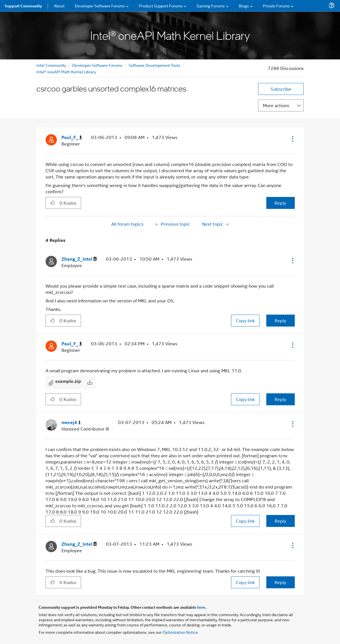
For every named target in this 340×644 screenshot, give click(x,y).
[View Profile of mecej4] (71, 422)
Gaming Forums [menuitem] (211, 6)
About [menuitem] (59, 6)
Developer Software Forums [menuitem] (100, 6)
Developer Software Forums (97, 65)
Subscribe (281, 89)
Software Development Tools (154, 65)
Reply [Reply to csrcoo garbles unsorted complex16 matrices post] (280, 203)
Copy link (245, 320)
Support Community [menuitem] (23, 6)
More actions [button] (276, 105)
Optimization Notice (180, 632)
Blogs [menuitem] (244, 6)
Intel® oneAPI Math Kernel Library (66, 71)
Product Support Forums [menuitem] (161, 6)
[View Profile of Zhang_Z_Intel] (79, 259)
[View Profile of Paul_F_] (72, 137)
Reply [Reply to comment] (280, 320)
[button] (292, 139)
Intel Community (51, 65)
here (201, 607)
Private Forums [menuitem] (276, 6)
